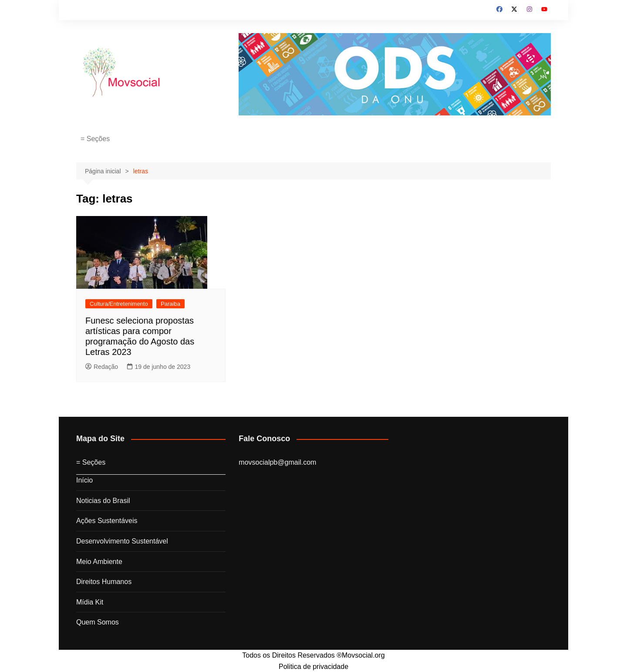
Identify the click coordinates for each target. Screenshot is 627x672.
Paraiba (170, 304)
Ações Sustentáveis (107, 521)
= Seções (95, 139)
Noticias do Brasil (103, 501)
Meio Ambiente (99, 562)
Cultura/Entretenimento (119, 304)
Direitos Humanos (104, 582)
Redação (102, 367)
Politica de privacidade (313, 667)
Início (84, 480)
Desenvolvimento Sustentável (122, 541)
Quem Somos (98, 622)
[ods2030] (395, 73)
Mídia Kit (90, 602)
